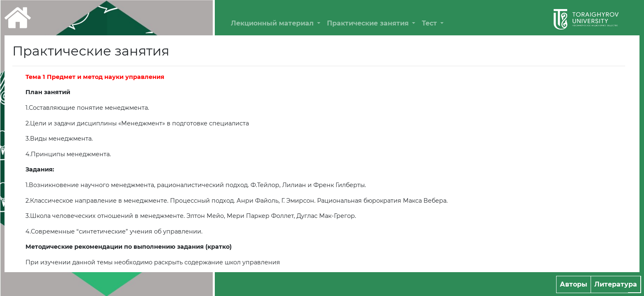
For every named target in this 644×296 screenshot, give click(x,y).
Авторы (574, 284)
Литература (616, 284)
